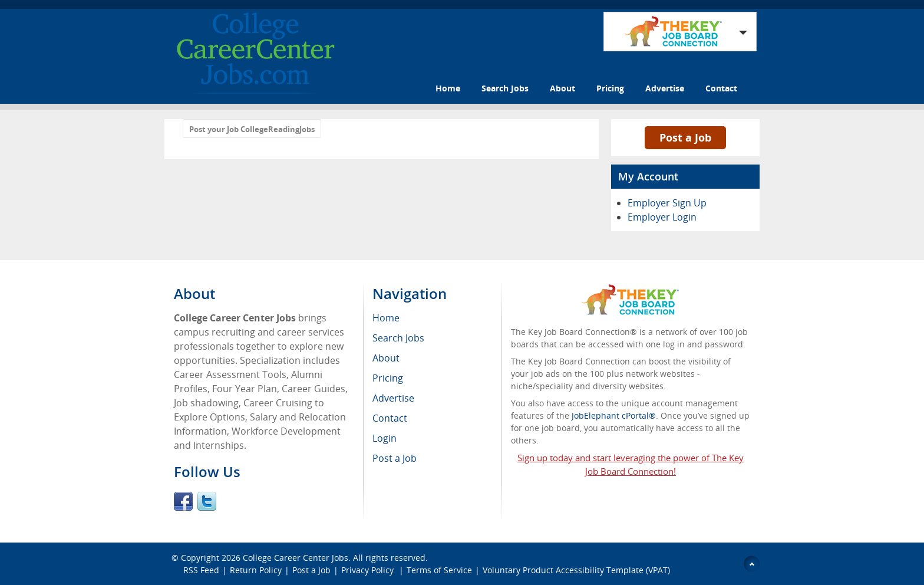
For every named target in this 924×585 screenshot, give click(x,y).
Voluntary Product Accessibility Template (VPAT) (576, 570)
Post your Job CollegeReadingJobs (252, 129)
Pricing (610, 88)
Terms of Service (439, 570)
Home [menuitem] (386, 318)
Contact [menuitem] (390, 418)
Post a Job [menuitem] (395, 458)
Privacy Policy (369, 570)
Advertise (665, 88)
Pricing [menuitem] (388, 378)
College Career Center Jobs (296, 558)
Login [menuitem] (385, 438)
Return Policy (256, 570)
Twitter (207, 501)
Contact (721, 88)
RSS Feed (201, 570)
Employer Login (662, 217)
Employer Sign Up (667, 203)
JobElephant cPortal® (614, 415)
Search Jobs (505, 88)
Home (448, 88)
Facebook (183, 501)
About (562, 88)
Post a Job (685, 137)
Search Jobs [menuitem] (398, 338)
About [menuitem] (386, 358)
